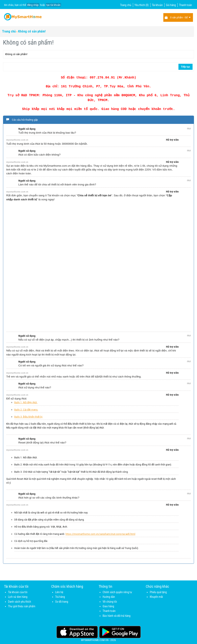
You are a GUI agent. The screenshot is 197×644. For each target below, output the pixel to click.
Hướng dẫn (109, 597)
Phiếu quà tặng (158, 592)
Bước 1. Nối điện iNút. (26, 402)
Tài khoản (157, 5)
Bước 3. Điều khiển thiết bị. (29, 417)
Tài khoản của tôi (18, 592)
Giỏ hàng (171, 5)
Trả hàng (60, 597)
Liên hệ (59, 592)
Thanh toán (186, 5)
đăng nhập (33, 5)
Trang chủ (126, 5)
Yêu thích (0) (142, 5)
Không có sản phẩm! (32, 31)
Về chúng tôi (110, 602)
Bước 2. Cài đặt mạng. (26, 410)
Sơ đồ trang (62, 602)
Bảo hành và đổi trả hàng (117, 616)
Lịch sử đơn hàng (18, 597)
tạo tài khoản (53, 5)
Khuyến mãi (156, 597)
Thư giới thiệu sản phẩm (22, 606)
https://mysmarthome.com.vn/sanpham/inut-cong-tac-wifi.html (100, 534)
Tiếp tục (186, 67)
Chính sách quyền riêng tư (117, 592)
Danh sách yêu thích (20, 602)
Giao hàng (108, 606)
